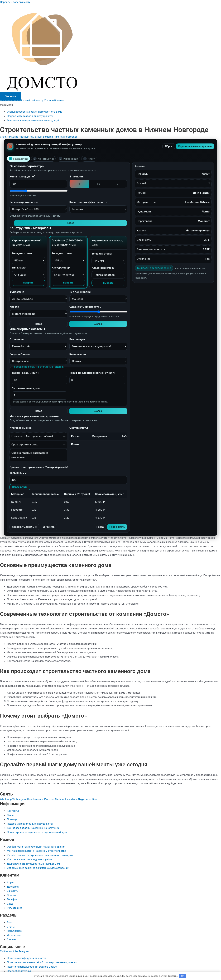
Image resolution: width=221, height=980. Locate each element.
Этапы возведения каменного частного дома (35, 112)
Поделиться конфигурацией (193, 146)
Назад (106, 324)
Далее (121, 223)
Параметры (18, 159)
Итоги (89, 159)
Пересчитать (20, 488)
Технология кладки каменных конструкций (33, 120)
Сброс (165, 146)
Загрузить (51, 528)
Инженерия (68, 159)
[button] (110, 105)
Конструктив (43, 159)
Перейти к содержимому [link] (15, 2)
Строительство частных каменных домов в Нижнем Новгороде (39, 137)
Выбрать (28, 283)
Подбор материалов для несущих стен (30, 116)
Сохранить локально (26, 528)
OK (183, 976)
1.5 (98, 184)
